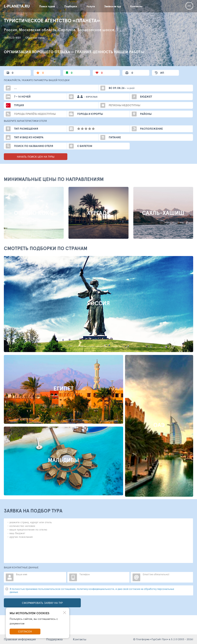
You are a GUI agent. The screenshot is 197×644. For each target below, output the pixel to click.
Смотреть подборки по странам (46, 248)
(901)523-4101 (12, 38)
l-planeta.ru (17, 6)
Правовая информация (20, 639)
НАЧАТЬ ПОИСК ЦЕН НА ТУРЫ (36, 157)
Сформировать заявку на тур (42, 603)
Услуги (91, 6)
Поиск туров (47, 6)
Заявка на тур (113, 6)
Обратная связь (35, 38)
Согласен (25, 631)
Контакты (136, 6)
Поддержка (54, 639)
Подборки (71, 6)
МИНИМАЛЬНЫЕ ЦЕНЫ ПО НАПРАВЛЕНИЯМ (54, 179)
